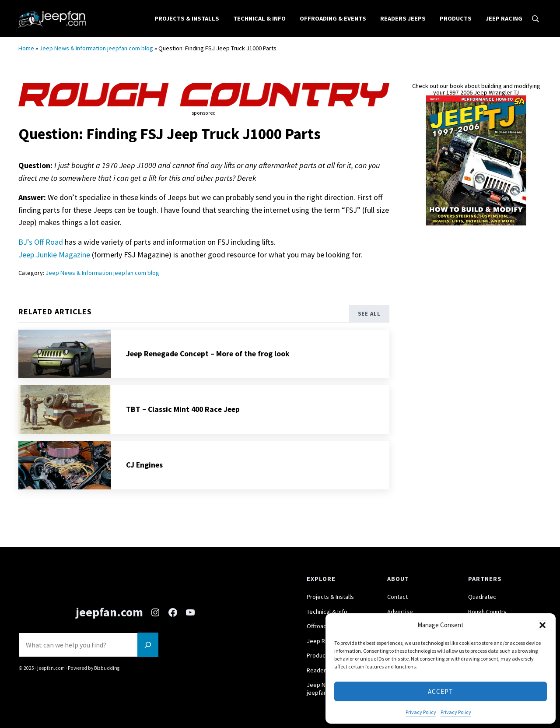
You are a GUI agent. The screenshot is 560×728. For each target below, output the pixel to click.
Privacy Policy (421, 712)
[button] (542, 625)
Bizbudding (107, 668)
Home (26, 55)
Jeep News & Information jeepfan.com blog (96, 55)
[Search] (148, 645)
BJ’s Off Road (41, 248)
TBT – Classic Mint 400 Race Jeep (183, 415)
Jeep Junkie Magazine (54, 261)
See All (369, 320)
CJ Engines (145, 471)
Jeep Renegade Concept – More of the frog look (208, 360)
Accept (441, 691)
